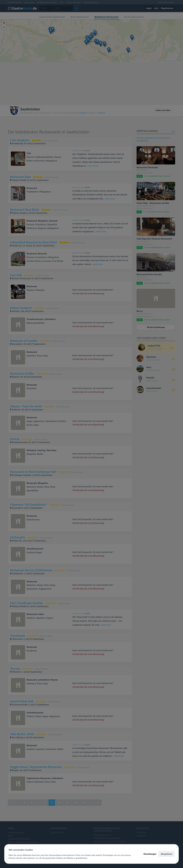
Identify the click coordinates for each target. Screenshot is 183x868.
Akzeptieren (166, 854)
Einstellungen (150, 854)
